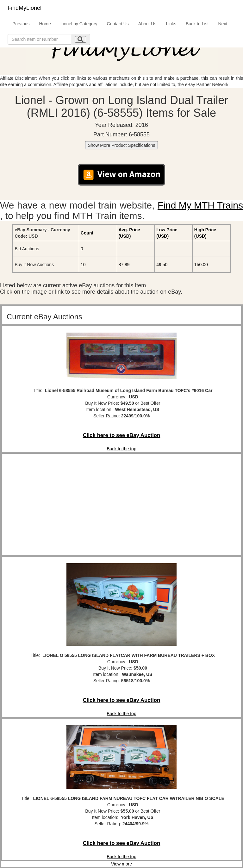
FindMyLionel (25, 8)
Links (171, 24)
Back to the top (121, 449)
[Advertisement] (121, 504)
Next (223, 24)
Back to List (197, 24)
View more (121, 864)
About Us (147, 24)
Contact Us (118, 24)
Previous (21, 24)
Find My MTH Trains (200, 205)
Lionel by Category (79, 24)
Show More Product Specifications (121, 145)
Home (45, 24)
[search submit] (81, 39)
